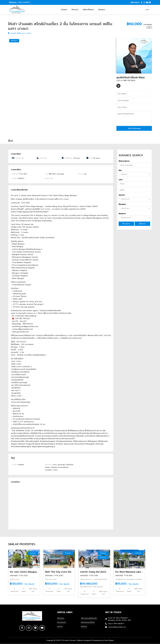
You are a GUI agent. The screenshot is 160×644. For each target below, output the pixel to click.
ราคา (121, 180)
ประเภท (122, 195)
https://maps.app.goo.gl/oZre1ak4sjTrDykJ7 (30, 212)
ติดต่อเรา (102, 10)
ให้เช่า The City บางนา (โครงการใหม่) (63, 572)
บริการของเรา (62, 622)
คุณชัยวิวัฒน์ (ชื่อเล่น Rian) (130, 78)
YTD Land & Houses (68, 641)
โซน (120, 170)
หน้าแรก (64, 10)
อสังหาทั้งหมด (88, 10)
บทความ (60, 626)
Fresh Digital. (109, 641)
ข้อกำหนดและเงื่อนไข (88, 622)
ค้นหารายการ (124, 161)
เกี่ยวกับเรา (61, 618)
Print (149, 27)
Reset (142, 224)
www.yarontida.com (20, 332)
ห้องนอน (122, 204)
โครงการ (75, 10)
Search (126, 224)
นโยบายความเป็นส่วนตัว (89, 618)
